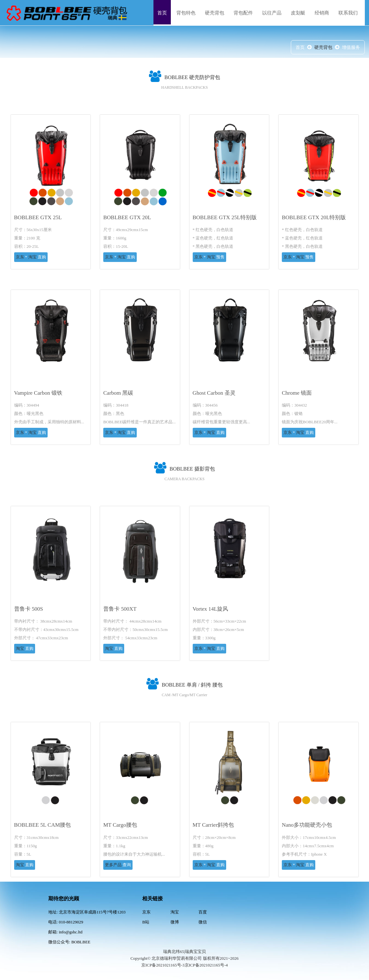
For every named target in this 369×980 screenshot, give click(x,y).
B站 (146, 922)
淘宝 (32, 257)
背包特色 (186, 13)
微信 (203, 922)
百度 (203, 912)
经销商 (322, 13)
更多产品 (114, 865)
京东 (20, 257)
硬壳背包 (215, 13)
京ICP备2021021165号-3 (163, 965)
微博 (175, 922)
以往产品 (272, 13)
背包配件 (243, 13)
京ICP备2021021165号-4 (206, 965)
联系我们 (348, 13)
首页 (162, 13)
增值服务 (351, 47)
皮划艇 (298, 13)
